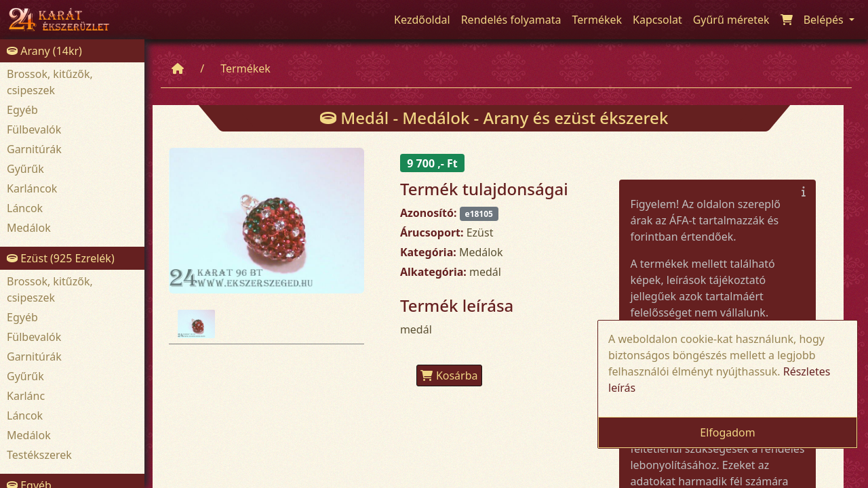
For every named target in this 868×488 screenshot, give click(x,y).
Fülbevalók (34, 129)
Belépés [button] (825, 20)
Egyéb (22, 110)
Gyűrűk (25, 169)
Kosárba (449, 375)
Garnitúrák (34, 149)
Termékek (245, 68)
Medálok (29, 228)
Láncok (25, 208)
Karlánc (26, 396)
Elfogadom (728, 432)
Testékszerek (39, 455)
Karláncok (32, 188)
